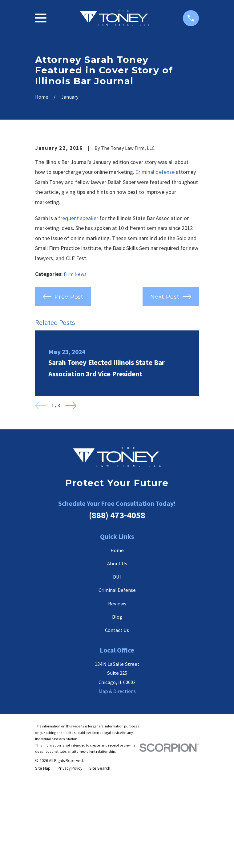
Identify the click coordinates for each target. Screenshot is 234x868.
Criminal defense (155, 274)
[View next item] (71, 508)
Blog (117, 719)
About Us (117, 666)
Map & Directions (117, 794)
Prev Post (63, 399)
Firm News (75, 377)
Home (117, 653)
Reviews (117, 706)
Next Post (171, 399)
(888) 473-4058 (117, 617)
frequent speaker (78, 320)
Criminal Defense (117, 693)
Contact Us (117, 733)
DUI (117, 679)
